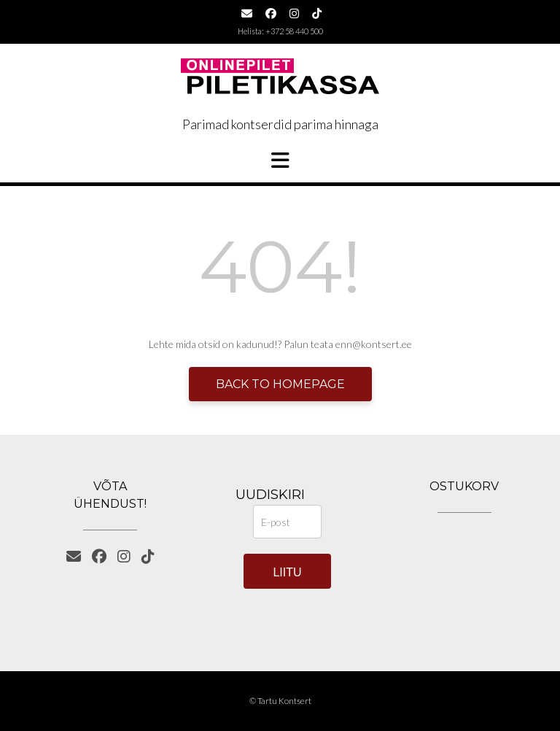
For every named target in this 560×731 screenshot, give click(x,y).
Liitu (287, 572)
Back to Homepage (280, 384)
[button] (280, 160)
